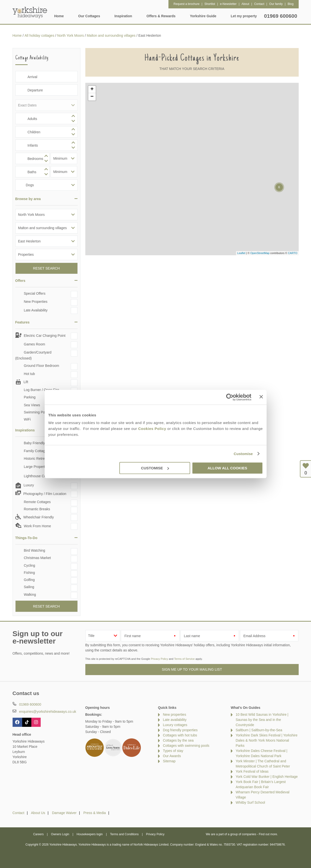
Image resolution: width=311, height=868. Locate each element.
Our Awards (172, 756)
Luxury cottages (175, 725)
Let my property (244, 16)
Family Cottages (36, 451)
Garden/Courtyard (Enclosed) (33, 355)
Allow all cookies (228, 468)
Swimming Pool (36, 412)
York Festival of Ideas (252, 771)
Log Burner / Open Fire (42, 390)
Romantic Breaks (37, 509)
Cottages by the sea (178, 740)
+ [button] (92, 89)
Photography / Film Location (45, 494)
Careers (38, 834)
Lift (26, 382)
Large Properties (37, 467)
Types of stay (173, 751)
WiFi (27, 419)
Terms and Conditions (124, 834)
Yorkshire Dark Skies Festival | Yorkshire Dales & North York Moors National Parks (267, 740)
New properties (175, 715)
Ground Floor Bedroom (42, 366)
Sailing (29, 587)
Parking (30, 397)
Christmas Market (37, 558)
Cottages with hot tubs (180, 735)
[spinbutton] (46, 119)
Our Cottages (89, 16)
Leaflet (241, 253)
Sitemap (169, 761)
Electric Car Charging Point (45, 336)
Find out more (268, 834)
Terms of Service (184, 659)
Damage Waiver (64, 813)
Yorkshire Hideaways (30, 12)
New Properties (36, 302)
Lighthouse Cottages (40, 476)
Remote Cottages (37, 502)
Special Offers (35, 293)
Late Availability (36, 310)
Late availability (175, 720)
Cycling (30, 565)
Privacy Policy (160, 659)
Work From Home (37, 526)
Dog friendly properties (180, 730)
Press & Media (95, 813)
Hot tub (29, 374)
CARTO (293, 253)
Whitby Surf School (250, 802)
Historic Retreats (37, 459)
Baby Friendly (35, 443)
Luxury (29, 485)
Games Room (35, 344)
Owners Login (60, 834)
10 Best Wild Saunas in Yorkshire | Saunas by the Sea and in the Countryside (262, 720)
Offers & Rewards (161, 16)
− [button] (92, 97)
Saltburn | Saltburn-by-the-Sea (259, 730)
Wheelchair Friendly (39, 517)
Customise (243, 454)
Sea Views (32, 405)
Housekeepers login (90, 834)
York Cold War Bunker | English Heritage (267, 777)
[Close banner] (261, 397)
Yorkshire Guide (203, 16)
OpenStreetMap (260, 253)
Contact (18, 813)
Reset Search (46, 268)
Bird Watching (35, 550)
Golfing (29, 580)
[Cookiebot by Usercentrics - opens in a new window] (230, 397)
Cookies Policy (152, 429)
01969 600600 (281, 16)
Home (59, 16)
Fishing (29, 573)
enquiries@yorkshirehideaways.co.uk (47, 712)
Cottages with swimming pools (186, 746)
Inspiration (123, 16)
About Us (38, 813)
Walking (30, 595)
